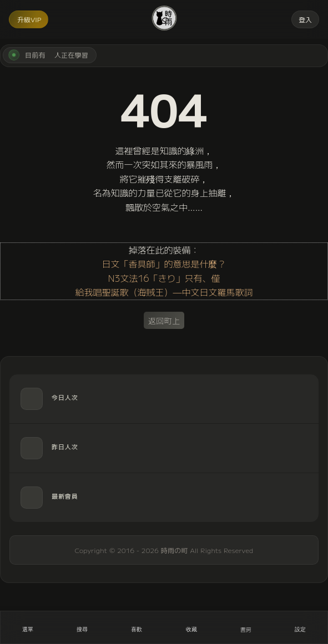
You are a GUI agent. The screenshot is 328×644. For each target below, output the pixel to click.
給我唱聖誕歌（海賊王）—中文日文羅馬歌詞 (164, 292)
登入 (305, 19)
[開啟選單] (28, 627)
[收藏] (191, 627)
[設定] (300, 627)
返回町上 (164, 320)
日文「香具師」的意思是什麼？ (164, 263)
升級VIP (29, 19)
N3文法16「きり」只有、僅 (164, 278)
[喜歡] (137, 627)
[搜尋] (82, 627)
